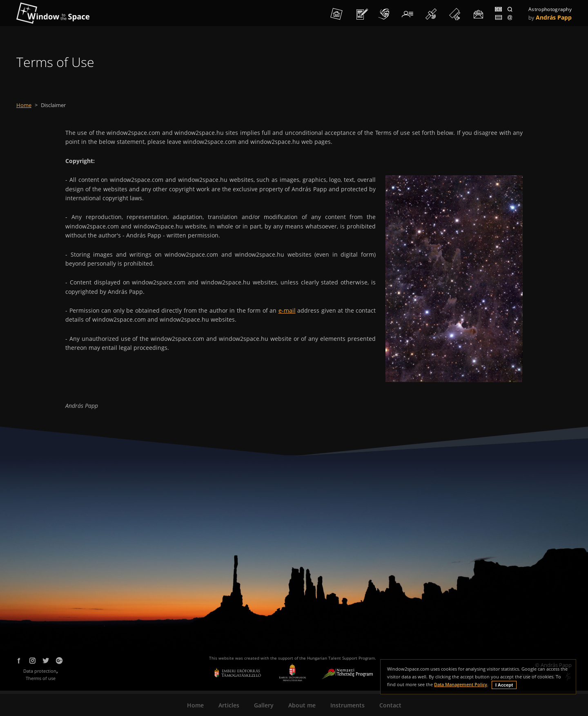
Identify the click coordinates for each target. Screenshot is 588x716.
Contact (390, 705)
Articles (229, 705)
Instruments (347, 705)
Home (24, 105)
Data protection (40, 671)
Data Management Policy (461, 684)
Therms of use (41, 678)
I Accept (504, 685)
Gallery (264, 705)
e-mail (287, 310)
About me (302, 705)
